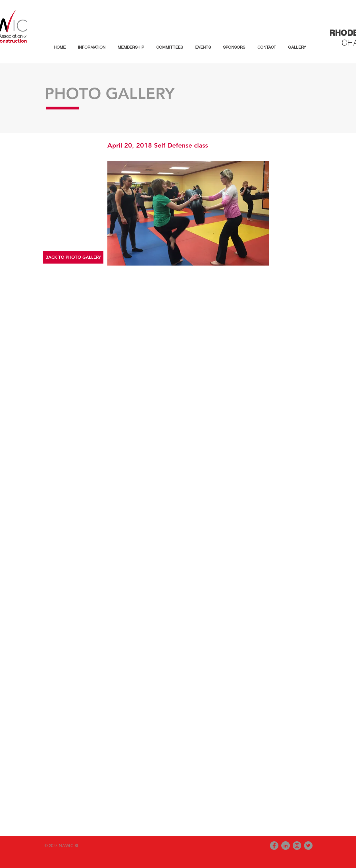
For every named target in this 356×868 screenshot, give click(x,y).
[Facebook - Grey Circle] (274, 846)
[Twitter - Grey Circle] (308, 846)
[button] (90, 47)
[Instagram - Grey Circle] (297, 846)
